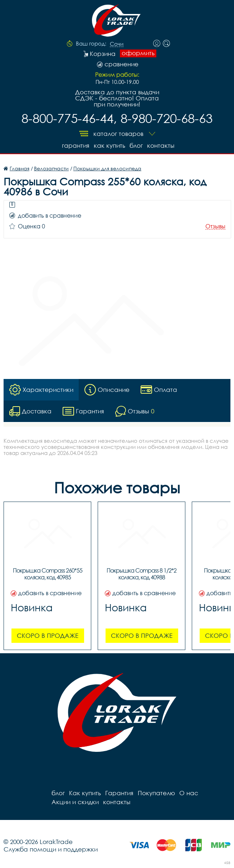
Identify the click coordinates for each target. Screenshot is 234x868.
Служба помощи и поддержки (51, 849)
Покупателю (156, 793)
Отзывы (215, 226)
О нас (189, 793)
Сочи (117, 44)
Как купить (109, 145)
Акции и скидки (75, 802)
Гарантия (76, 145)
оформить (138, 53)
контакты (161, 145)
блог (136, 145)
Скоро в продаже (48, 635)
